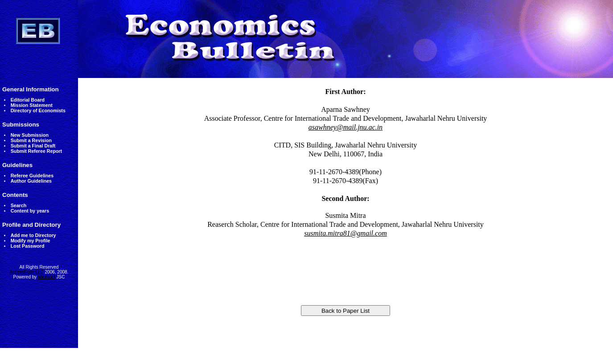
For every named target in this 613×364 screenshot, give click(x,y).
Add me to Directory (33, 235)
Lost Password (28, 246)
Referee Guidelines (32, 176)
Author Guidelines (31, 181)
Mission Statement (32, 105)
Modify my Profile (31, 241)
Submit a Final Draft (33, 146)
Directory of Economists (38, 110)
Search (19, 205)
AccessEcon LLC (27, 272)
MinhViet (47, 277)
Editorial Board (28, 100)
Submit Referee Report (36, 151)
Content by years (30, 211)
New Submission (30, 135)
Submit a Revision (31, 140)
